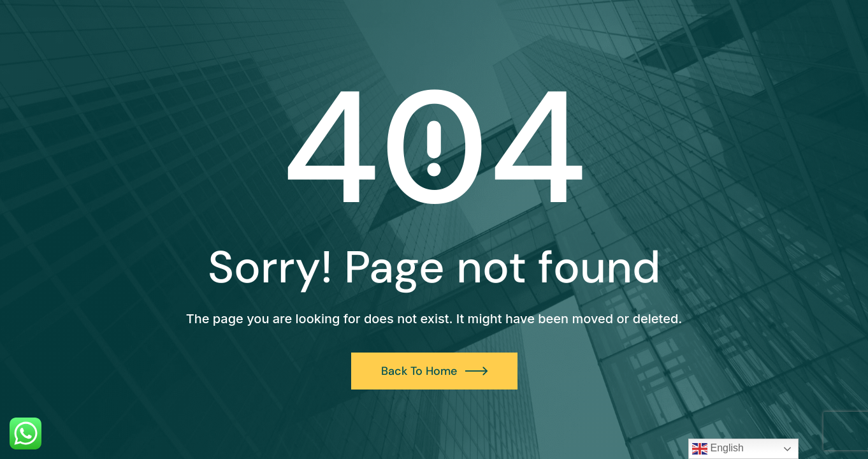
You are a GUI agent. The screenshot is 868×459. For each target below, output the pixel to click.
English (718, 449)
